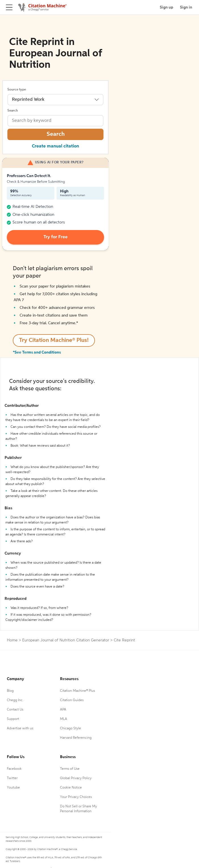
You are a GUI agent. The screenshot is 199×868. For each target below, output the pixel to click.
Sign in (186, 7)
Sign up (166, 7)
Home (12, 640)
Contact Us (15, 710)
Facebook (14, 769)
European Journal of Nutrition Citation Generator (66, 640)
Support (13, 719)
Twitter (12, 778)
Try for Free (56, 237)
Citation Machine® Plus (77, 691)
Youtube (13, 788)
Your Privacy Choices (76, 797)
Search (13, 111)
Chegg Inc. (15, 700)
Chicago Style (71, 729)
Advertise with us (20, 729)
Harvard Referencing (76, 738)
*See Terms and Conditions (37, 352)
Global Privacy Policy (76, 778)
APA (63, 710)
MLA (64, 719)
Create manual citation (55, 146)
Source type (17, 90)
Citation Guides (72, 700)
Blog (10, 691)
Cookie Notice (71, 788)
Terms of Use (70, 769)
